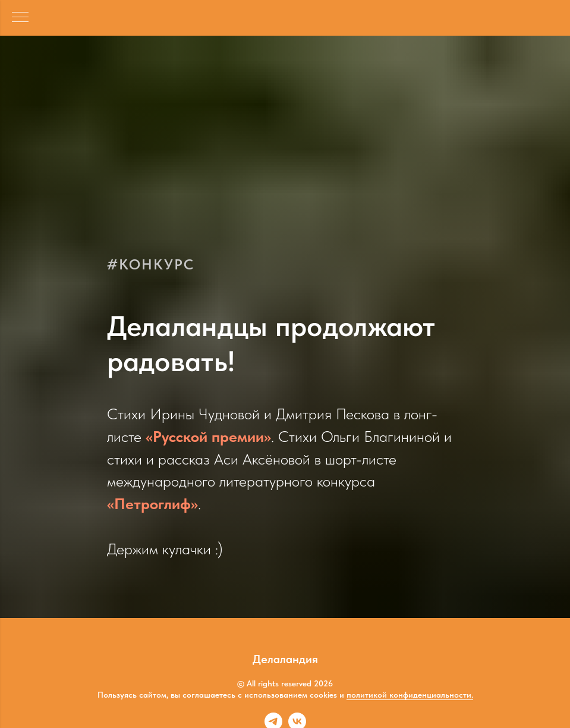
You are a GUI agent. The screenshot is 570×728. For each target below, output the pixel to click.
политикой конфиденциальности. (410, 695)
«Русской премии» (208, 436)
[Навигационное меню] (20, 18)
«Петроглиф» (152, 503)
